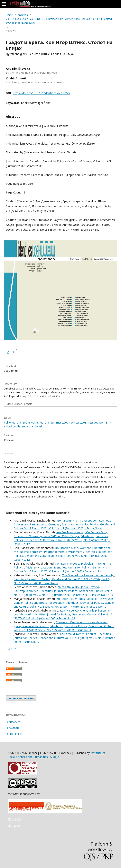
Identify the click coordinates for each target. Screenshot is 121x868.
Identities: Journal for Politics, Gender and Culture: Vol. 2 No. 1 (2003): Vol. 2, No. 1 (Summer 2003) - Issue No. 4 (64, 526)
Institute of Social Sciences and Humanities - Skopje (56, 755)
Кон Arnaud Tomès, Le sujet (79, 634)
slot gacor (14, 819)
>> (14, 648)
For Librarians (14, 734)
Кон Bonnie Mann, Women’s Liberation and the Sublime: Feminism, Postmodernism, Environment (62, 550)
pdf (12, 352)
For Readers (13, 722)
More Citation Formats (19, 404)
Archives (23, 15)
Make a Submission (21, 698)
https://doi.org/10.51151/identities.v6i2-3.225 (41, 93)
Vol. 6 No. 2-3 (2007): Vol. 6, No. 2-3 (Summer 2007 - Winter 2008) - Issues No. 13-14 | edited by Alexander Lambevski (59, 21)
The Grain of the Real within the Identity (88, 575)
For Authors (13, 728)
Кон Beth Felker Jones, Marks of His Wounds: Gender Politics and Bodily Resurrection (64, 601)
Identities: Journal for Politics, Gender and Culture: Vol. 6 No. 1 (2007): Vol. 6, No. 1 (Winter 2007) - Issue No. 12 (62, 540)
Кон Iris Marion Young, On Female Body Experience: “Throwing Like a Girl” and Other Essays (61, 534)
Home (9, 15)
